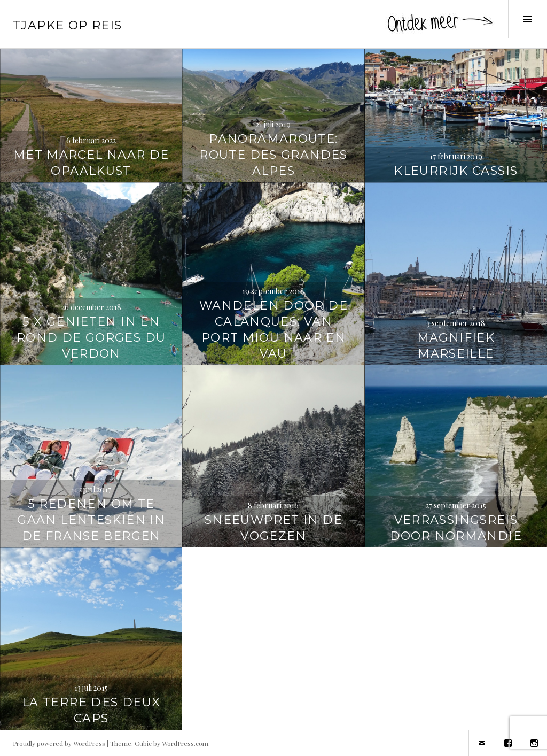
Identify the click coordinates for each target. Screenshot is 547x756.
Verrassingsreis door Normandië (456, 528)
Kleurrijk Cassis (456, 171)
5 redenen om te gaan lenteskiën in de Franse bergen (91, 520)
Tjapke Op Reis (67, 25)
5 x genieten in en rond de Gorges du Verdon (91, 338)
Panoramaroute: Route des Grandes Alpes (273, 155)
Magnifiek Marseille (456, 346)
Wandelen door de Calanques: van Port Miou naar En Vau (273, 330)
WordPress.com (185, 743)
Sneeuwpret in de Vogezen (273, 528)
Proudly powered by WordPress (59, 743)
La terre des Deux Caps (91, 710)
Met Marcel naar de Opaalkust (91, 163)
